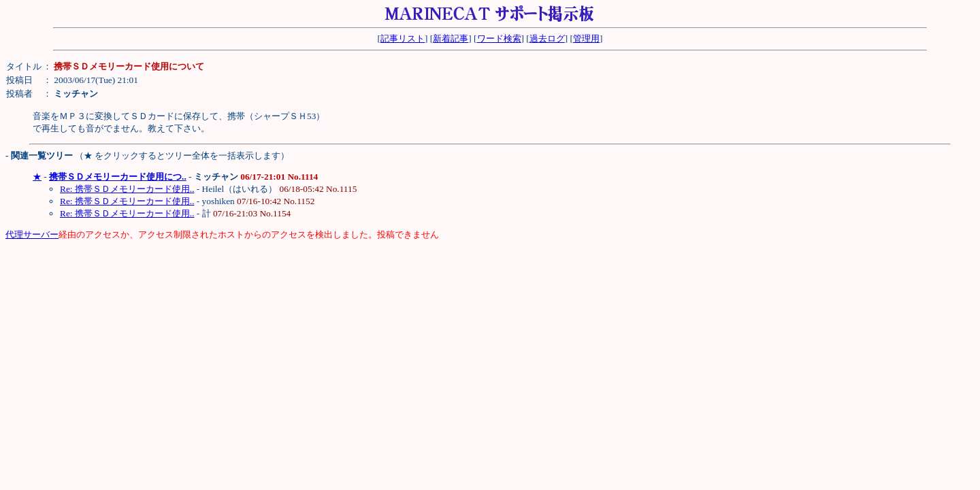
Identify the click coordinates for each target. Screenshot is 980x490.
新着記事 (451, 38)
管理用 (586, 38)
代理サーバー (32, 234)
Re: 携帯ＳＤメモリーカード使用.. (127, 189)
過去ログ (547, 38)
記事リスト (403, 38)
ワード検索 (499, 38)
